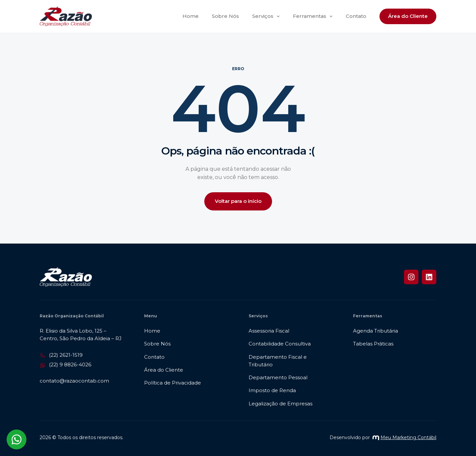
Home (191, 16)
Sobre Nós (225, 16)
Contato (356, 16)
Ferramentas (313, 16)
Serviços (266, 16)
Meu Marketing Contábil (404, 437)
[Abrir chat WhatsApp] (17, 439)
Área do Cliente (408, 16)
